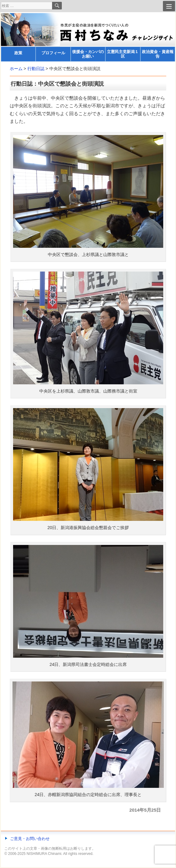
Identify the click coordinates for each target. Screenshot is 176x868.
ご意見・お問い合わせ (30, 839)
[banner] (88, 37)
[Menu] (169, 6)
